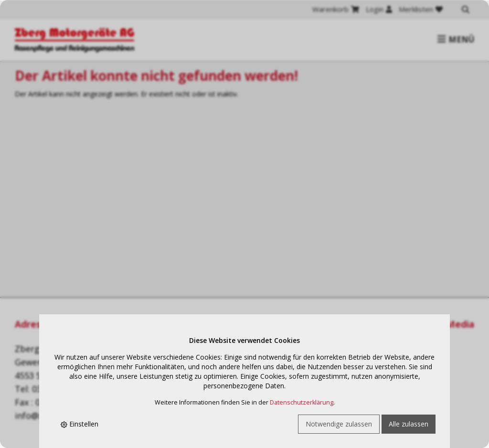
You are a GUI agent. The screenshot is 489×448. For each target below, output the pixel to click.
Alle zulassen (409, 424)
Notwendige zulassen (339, 424)
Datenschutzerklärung (302, 402)
